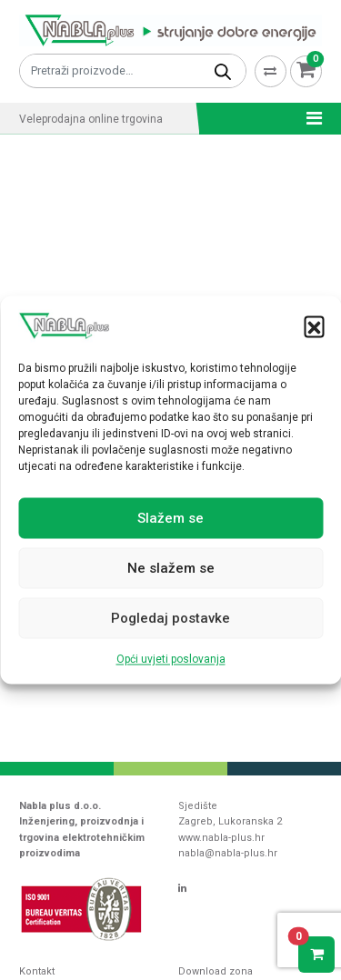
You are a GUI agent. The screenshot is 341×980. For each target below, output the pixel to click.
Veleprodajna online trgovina (91, 119)
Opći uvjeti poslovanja (171, 660)
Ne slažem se (171, 568)
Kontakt (37, 971)
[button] (314, 326)
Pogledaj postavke (170, 618)
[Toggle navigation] (309, 118)
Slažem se (170, 518)
